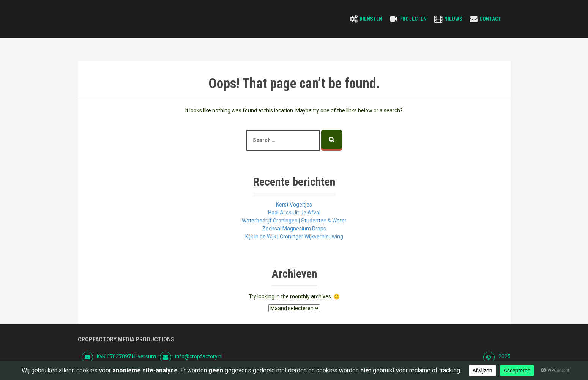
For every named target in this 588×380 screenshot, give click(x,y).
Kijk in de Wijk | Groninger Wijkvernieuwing (294, 237)
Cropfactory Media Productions (126, 339)
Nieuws (453, 19)
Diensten (371, 19)
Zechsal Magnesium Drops (294, 229)
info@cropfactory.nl (199, 356)
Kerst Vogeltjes (294, 205)
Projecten (413, 19)
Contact (490, 19)
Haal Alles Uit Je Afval (294, 213)
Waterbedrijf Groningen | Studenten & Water (294, 221)
